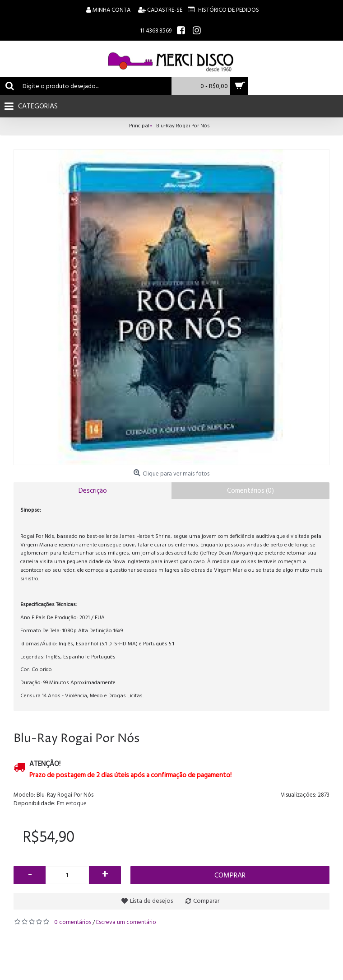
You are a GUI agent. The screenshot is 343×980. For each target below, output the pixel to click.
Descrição (93, 491)
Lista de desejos (151, 901)
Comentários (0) (250, 491)
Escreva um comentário (126, 922)
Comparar (206, 901)
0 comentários (73, 922)
